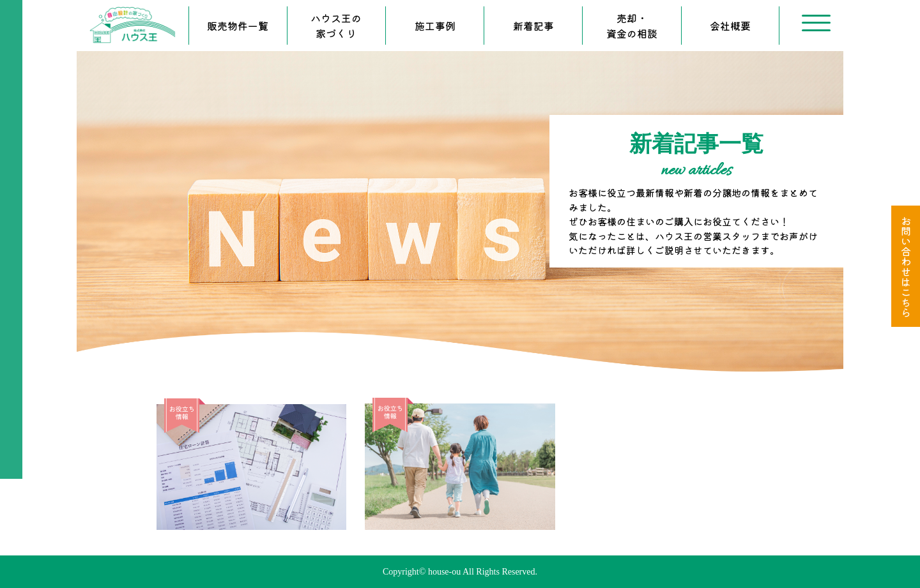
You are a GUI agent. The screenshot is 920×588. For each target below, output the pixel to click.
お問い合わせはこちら (906, 266)
